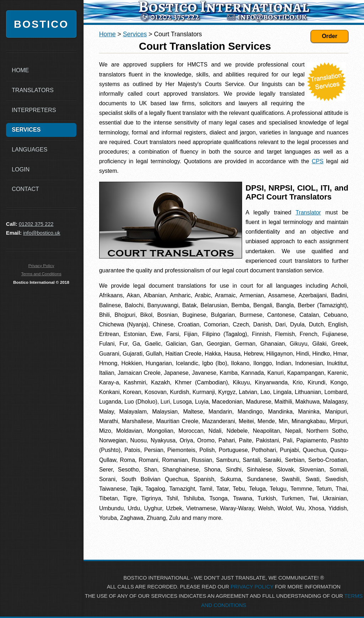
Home (108, 34)
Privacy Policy (41, 265)
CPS (318, 161)
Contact (25, 189)
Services (135, 34)
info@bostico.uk (42, 233)
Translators (33, 90)
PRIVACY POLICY (252, 587)
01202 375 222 (36, 224)
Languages (30, 149)
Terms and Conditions (41, 274)
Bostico (41, 24)
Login (21, 169)
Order (330, 36)
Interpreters (34, 110)
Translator (308, 212)
